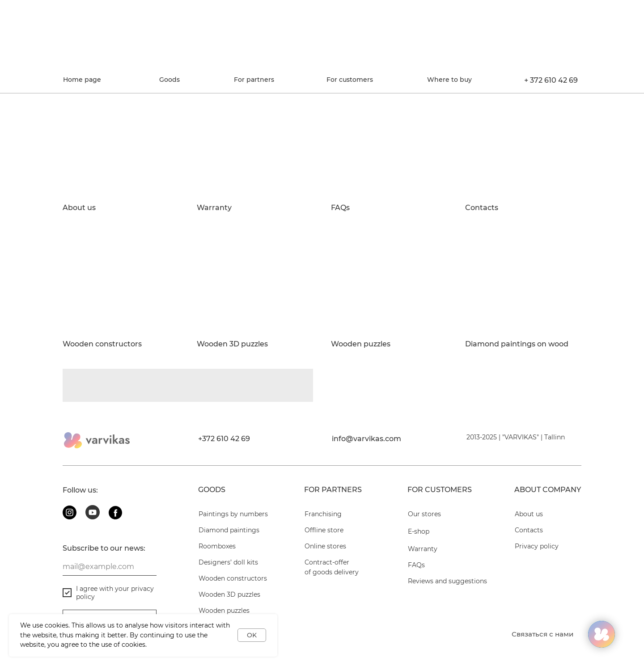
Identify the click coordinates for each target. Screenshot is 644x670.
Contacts (482, 208)
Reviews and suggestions (447, 581)
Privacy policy (537, 546)
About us (79, 208)
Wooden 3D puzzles (232, 344)
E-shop (419, 531)
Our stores (424, 514)
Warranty (214, 208)
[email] (110, 567)
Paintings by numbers (233, 514)
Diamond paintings (229, 530)
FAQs (340, 208)
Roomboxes (217, 546)
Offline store (324, 530)
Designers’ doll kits (228, 562)
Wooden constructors (102, 344)
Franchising (323, 514)
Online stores (325, 546)
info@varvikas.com (366, 439)
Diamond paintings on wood (517, 344)
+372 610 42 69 (224, 439)
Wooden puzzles (361, 344)
